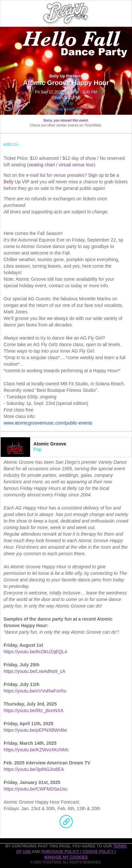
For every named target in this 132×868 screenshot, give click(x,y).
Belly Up (66, 103)
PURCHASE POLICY (61, 852)
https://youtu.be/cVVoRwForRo (35, 691)
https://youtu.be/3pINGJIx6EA (34, 769)
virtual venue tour (76, 165)
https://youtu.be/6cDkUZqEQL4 (35, 652)
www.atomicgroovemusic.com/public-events (48, 423)
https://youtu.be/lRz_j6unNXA (34, 710)
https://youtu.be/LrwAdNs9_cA (34, 671)
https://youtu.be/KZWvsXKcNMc (36, 750)
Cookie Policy (99, 852)
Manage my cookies (66, 857)
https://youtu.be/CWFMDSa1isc (36, 789)
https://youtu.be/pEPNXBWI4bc (36, 730)
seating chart (42, 165)
